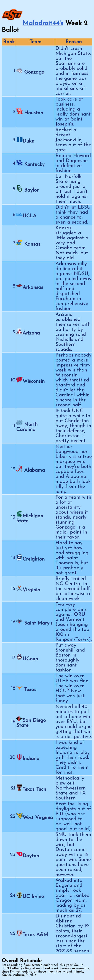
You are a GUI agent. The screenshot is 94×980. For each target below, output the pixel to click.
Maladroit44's (43, 23)
